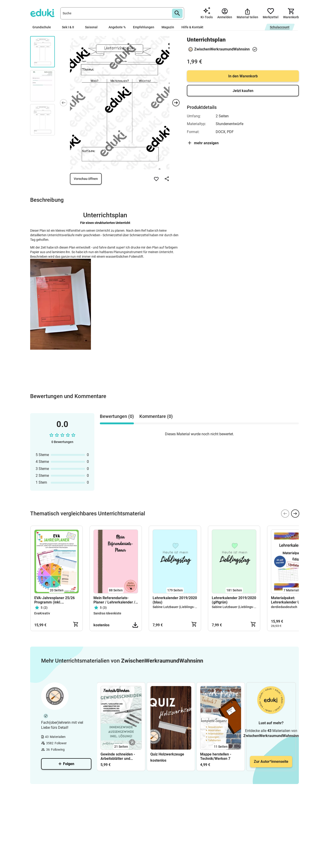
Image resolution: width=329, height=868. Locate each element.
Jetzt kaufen (243, 91)
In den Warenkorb (243, 76)
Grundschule (44, 27)
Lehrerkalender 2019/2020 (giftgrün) (234, 600)
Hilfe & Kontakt (192, 27)
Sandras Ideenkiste (107, 613)
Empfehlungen (144, 27)
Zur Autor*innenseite (271, 762)
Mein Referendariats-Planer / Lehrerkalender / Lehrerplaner (114, 600)
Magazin (168, 27)
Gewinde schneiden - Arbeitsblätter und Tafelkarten (118, 756)
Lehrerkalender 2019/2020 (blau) (175, 600)
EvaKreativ (42, 613)
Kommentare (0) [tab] (156, 416)
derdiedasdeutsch (284, 607)
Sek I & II (70, 27)
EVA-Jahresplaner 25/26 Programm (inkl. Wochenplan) (54, 600)
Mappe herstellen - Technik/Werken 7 (216, 756)
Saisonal (93, 27)
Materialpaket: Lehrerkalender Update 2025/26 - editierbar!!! (290, 600)
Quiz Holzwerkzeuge (167, 754)
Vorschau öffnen (86, 179)
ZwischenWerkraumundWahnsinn (222, 49)
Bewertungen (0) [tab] (117, 416)
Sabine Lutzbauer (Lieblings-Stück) (178, 607)
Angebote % (117, 27)
